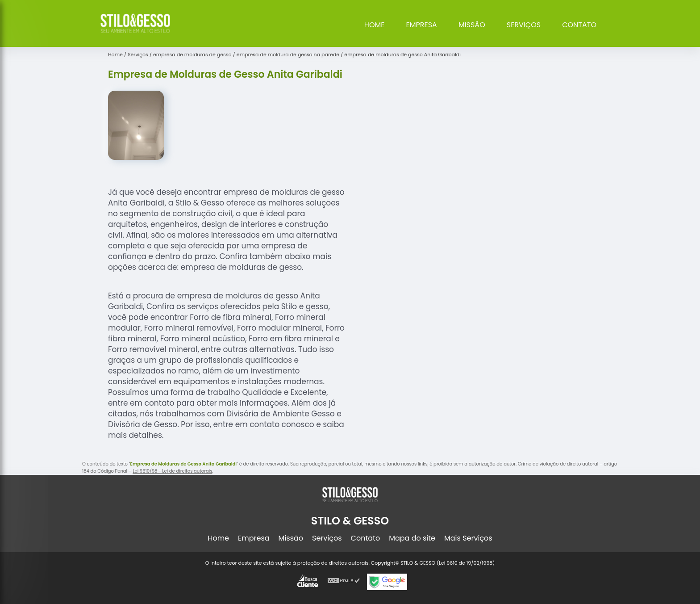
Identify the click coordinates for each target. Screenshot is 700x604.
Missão (472, 25)
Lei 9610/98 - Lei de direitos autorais (172, 471)
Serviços (524, 25)
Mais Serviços (468, 538)
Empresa (422, 25)
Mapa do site (412, 538)
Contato (579, 25)
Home (375, 25)
